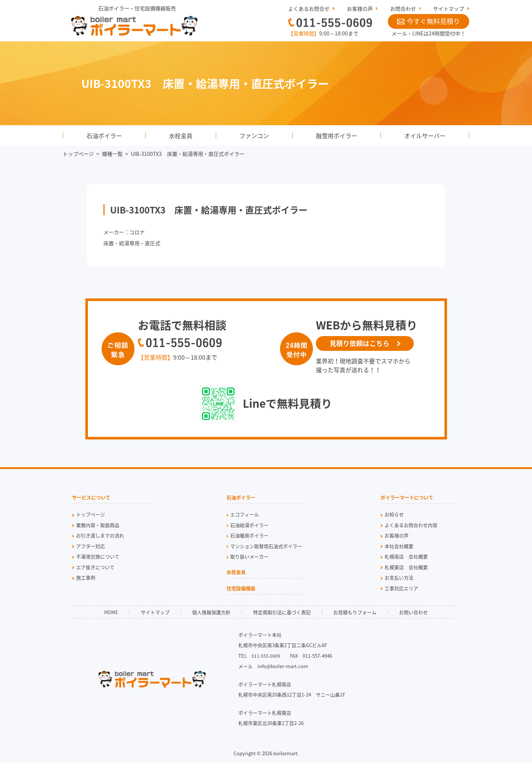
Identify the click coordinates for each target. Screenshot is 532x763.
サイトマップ (449, 8)
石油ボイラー (104, 136)
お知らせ (394, 514)
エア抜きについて (95, 567)
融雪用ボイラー (337, 136)
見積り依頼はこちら (359, 343)
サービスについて (91, 498)
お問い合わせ (413, 612)
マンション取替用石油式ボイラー (266, 546)
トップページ (78, 154)
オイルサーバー (425, 136)
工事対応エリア (401, 588)
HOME (111, 612)
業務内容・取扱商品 (98, 525)
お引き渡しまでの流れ (100, 535)
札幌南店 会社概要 (406, 556)
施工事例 (86, 577)
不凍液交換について (98, 556)
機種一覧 (112, 154)
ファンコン (254, 136)
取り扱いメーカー (249, 556)
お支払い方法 (399, 577)
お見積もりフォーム (355, 612)
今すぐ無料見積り (429, 21)
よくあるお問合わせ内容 (411, 525)
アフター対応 (91, 546)
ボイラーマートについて (407, 498)
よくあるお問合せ (309, 8)
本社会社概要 (399, 546)
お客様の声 (360, 8)
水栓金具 (181, 136)
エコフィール (245, 514)
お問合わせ (403, 8)
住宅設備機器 (241, 589)
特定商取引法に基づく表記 (282, 612)
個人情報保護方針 (211, 612)
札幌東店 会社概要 (406, 567)
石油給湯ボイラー (249, 525)
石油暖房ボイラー (249, 535)
